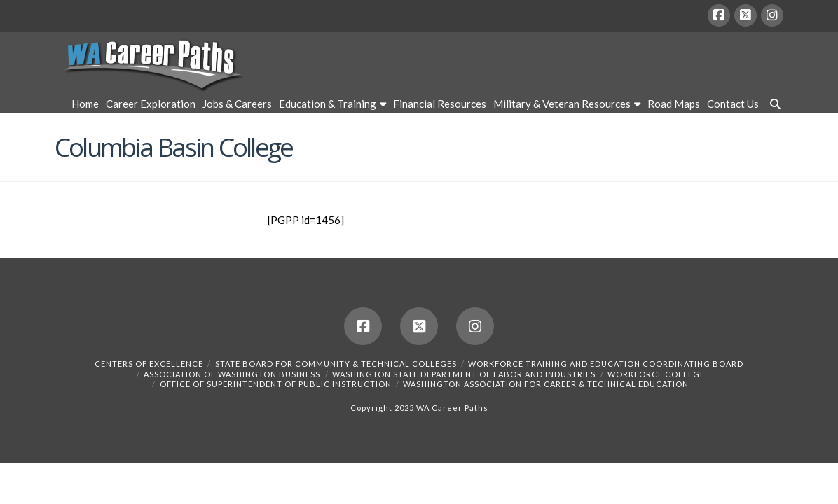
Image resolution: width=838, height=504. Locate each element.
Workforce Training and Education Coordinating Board (606, 364)
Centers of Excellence (149, 364)
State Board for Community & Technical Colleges (336, 364)
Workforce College (656, 374)
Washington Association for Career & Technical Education (546, 384)
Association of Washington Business (232, 374)
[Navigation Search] (773, 106)
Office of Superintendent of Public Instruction (276, 384)
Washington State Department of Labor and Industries (464, 374)
